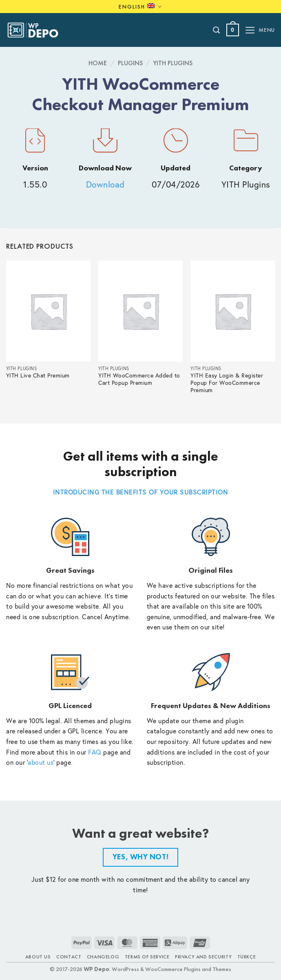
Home (98, 63)
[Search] (217, 30)
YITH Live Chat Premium (38, 376)
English (140, 7)
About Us (38, 957)
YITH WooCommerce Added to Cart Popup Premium (139, 379)
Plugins (130, 63)
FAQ (95, 752)
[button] (233, 30)
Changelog (103, 957)
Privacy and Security (203, 957)
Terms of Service (147, 957)
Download (105, 184)
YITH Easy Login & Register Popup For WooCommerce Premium (227, 383)
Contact (69, 957)
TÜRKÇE (247, 957)
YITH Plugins (173, 63)
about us (41, 762)
